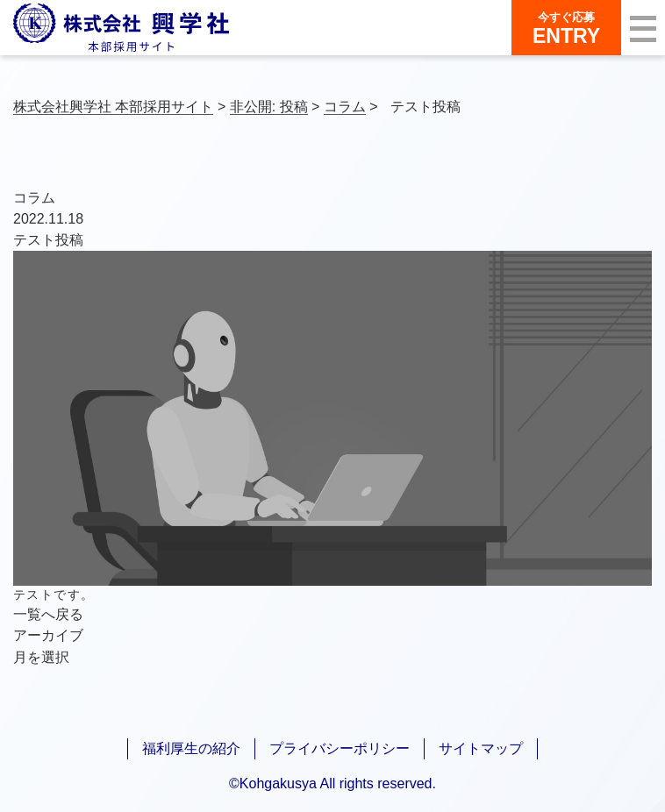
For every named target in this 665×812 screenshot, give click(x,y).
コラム (34, 198)
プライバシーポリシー (340, 748)
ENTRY (566, 28)
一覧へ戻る (48, 614)
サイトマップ (481, 748)
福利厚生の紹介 (191, 748)
